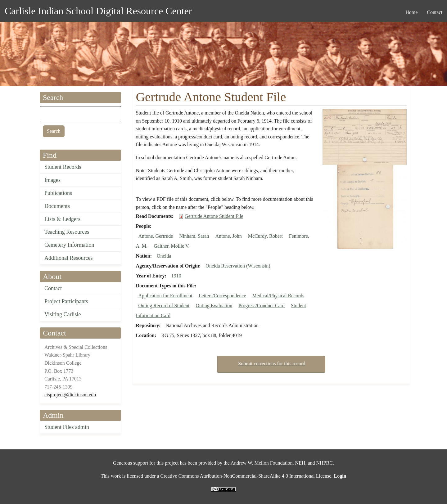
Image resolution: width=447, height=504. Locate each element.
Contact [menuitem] (435, 12)
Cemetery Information (69, 245)
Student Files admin (67, 427)
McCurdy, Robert (265, 236)
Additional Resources (68, 258)
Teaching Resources (67, 232)
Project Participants (66, 301)
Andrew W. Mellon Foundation (262, 463)
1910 (176, 276)
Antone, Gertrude (156, 236)
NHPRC (325, 463)
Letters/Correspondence (222, 296)
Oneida (164, 256)
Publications (58, 193)
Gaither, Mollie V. (172, 246)
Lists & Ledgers (62, 219)
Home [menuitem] (411, 12)
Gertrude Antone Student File (214, 216)
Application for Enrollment (165, 296)
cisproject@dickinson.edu (70, 395)
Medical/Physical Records (278, 296)
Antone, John (228, 236)
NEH (300, 463)
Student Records (63, 167)
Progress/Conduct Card (262, 306)
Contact (53, 288)
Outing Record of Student (164, 306)
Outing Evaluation (214, 306)
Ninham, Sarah (194, 236)
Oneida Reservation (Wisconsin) (238, 266)
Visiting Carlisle (63, 314)
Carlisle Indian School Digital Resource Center (98, 11)
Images (52, 180)
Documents (57, 206)
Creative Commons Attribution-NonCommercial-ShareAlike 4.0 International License (246, 476)
